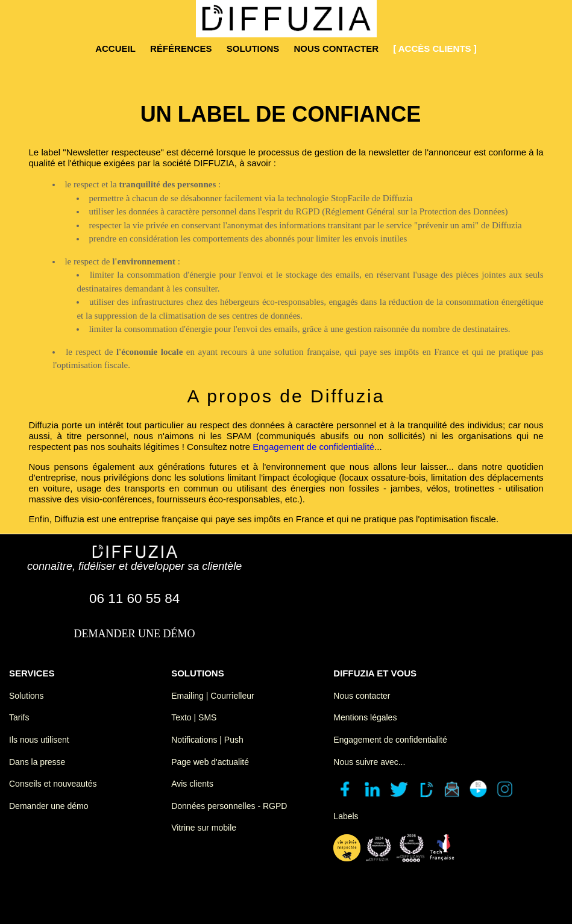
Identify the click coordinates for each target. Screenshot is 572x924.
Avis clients (192, 784)
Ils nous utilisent (39, 740)
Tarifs (19, 717)
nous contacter (336, 48)
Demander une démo (49, 806)
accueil (115, 48)
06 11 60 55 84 (134, 598)
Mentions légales (365, 717)
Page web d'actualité (210, 762)
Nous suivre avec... (369, 762)
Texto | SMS (194, 717)
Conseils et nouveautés (53, 784)
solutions (253, 48)
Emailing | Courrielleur (212, 696)
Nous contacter (362, 696)
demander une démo (135, 634)
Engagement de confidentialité (313, 447)
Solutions (27, 696)
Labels (346, 816)
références (181, 48)
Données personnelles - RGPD (229, 806)
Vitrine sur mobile (204, 828)
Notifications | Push (207, 740)
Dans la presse (37, 762)
